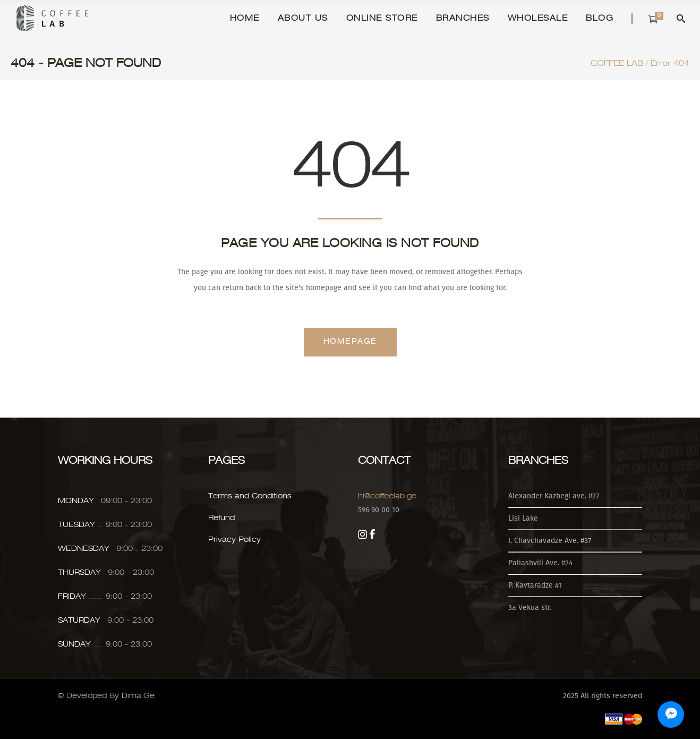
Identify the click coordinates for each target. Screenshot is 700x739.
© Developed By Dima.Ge (106, 696)
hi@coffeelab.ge (387, 496)
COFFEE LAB (617, 64)
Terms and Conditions (250, 496)
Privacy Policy (234, 540)
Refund (221, 518)
